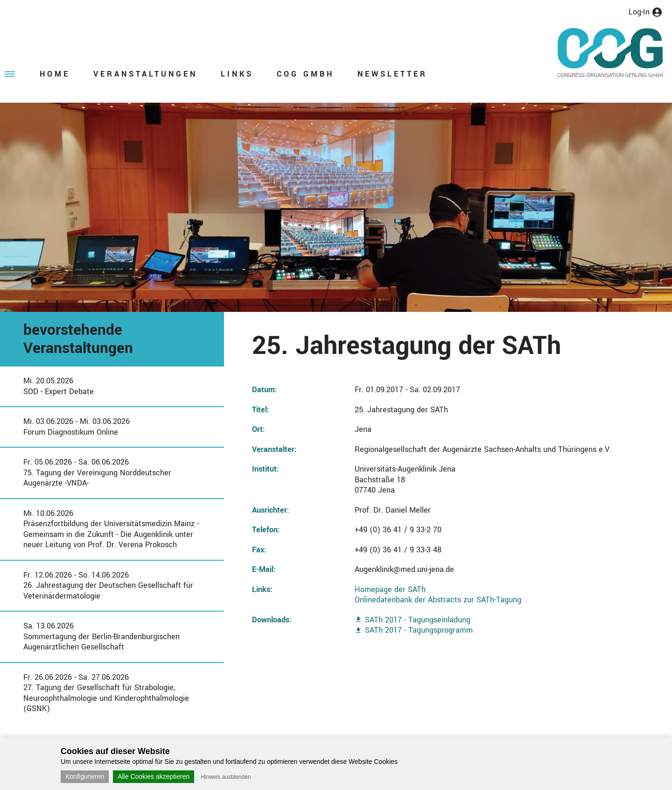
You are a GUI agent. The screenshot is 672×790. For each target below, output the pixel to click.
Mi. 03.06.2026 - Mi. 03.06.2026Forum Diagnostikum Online (77, 427)
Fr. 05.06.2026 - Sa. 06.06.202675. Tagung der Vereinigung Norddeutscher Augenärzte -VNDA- (97, 473)
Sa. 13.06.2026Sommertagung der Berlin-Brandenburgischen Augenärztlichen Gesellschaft (101, 636)
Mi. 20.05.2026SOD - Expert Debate (59, 386)
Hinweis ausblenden (226, 777)
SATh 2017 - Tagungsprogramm (419, 630)
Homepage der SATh (390, 589)
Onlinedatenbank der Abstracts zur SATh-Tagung (438, 600)
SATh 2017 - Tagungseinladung (418, 620)
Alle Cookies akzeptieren (154, 776)
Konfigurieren (85, 776)
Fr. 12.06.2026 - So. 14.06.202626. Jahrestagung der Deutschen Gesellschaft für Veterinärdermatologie (108, 585)
